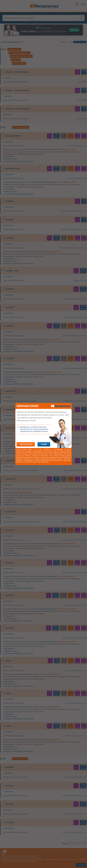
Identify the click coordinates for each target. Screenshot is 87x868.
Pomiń (44, 444)
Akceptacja (26, 444)
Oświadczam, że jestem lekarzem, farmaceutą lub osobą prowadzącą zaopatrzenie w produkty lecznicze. (34, 429)
